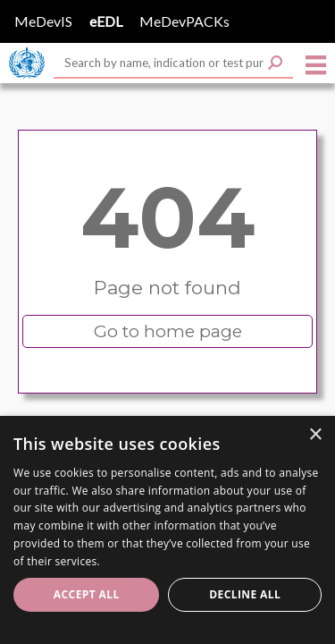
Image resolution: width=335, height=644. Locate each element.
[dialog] (167, 530)
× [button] (315, 435)
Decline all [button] (245, 594)
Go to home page (168, 331)
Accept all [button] (87, 594)
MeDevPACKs (184, 21)
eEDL (106, 21)
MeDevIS (43, 21)
